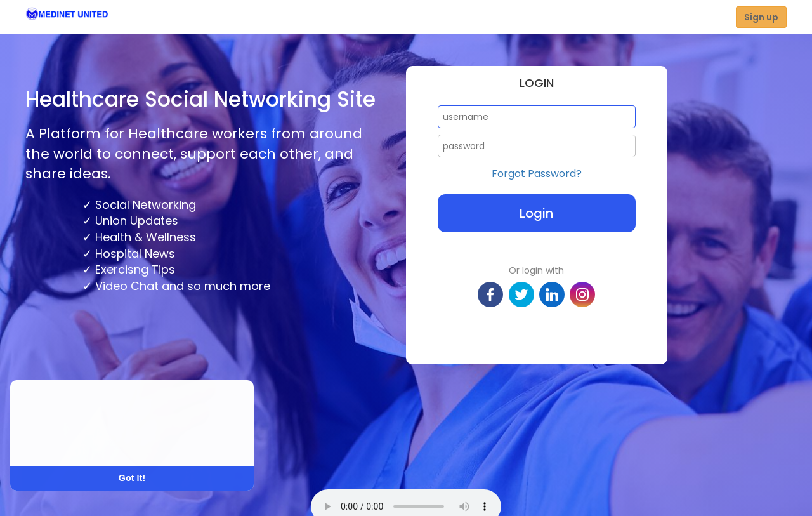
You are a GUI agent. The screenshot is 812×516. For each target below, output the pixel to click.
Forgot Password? (537, 174)
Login (536, 213)
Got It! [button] (132, 478)
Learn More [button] (58, 440)
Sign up (761, 17)
